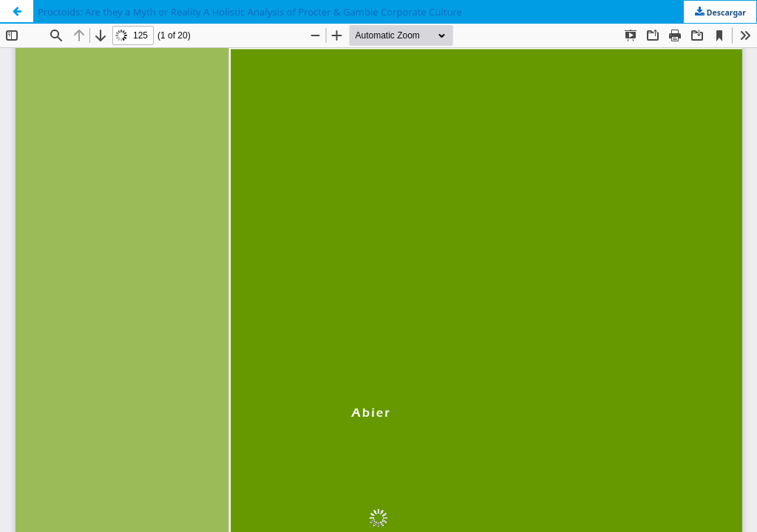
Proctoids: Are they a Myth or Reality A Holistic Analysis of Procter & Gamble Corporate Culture (250, 12)
